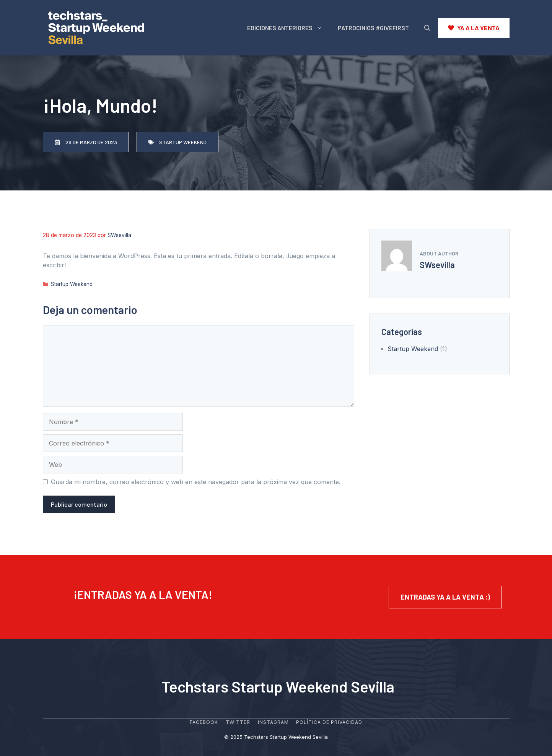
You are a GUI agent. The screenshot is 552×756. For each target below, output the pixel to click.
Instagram (273, 722)
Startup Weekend (72, 284)
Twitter (238, 722)
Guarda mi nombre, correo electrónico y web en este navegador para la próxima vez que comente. (196, 482)
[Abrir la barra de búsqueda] (427, 28)
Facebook (204, 722)
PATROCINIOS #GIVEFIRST (373, 28)
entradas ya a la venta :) (445, 597)
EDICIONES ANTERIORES (289, 28)
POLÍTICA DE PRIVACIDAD (329, 722)
